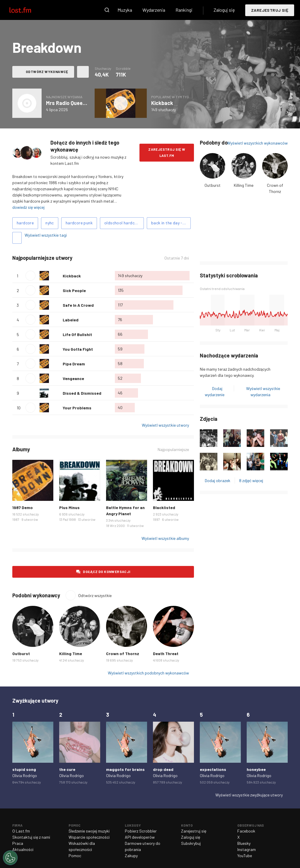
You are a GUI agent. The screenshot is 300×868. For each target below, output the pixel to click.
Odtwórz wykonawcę (47, 72)
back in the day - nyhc (171, 223)
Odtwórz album (121, 103)
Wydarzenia (154, 10)
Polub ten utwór (56, 276)
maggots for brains (125, 769)
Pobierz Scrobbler (141, 831)
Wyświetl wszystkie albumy (165, 538)
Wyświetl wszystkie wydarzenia (263, 391)
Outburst (213, 185)
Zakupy (131, 856)
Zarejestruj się (270, 10)
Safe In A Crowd (78, 305)
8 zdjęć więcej (251, 480)
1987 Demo (23, 507)
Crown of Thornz (123, 653)
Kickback (162, 103)
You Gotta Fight (78, 349)
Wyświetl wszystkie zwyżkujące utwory (249, 795)
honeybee (256, 769)
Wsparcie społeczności (89, 837)
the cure (67, 769)
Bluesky (244, 843)
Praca (18, 843)
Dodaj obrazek (218, 480)
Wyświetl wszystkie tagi (46, 235)
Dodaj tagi (17, 238)
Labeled (71, 320)
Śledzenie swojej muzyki (89, 831)
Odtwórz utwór (30, 276)
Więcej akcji (83, 72)
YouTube (245, 856)
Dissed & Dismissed (82, 393)
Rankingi (184, 10)
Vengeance (73, 378)
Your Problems (77, 408)
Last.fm (27, 10)
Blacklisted (164, 507)
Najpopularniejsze (173, 449)
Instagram (247, 849)
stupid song (24, 769)
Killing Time (244, 185)
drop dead (163, 769)
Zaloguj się (224, 10)
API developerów (140, 837)
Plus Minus (69, 507)
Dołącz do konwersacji (106, 572)
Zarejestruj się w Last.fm (167, 152)
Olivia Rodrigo (25, 775)
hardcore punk (79, 223)
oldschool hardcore (122, 223)
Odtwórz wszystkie (95, 595)
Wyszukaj (107, 10)
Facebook (246, 831)
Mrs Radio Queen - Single (75, 103)
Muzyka (125, 10)
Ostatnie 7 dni (177, 258)
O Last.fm (21, 831)
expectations (213, 769)
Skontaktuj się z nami (31, 837)
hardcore (25, 223)
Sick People (74, 290)
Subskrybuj (191, 843)
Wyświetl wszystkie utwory (165, 425)
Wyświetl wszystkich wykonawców (257, 143)
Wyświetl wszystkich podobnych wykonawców (148, 673)
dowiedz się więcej (28, 207)
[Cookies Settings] (10, 858)
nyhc (50, 223)
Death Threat (166, 653)
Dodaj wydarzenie (215, 391)
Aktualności (23, 849)
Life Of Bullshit (77, 334)
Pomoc (75, 856)
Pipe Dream (74, 364)
